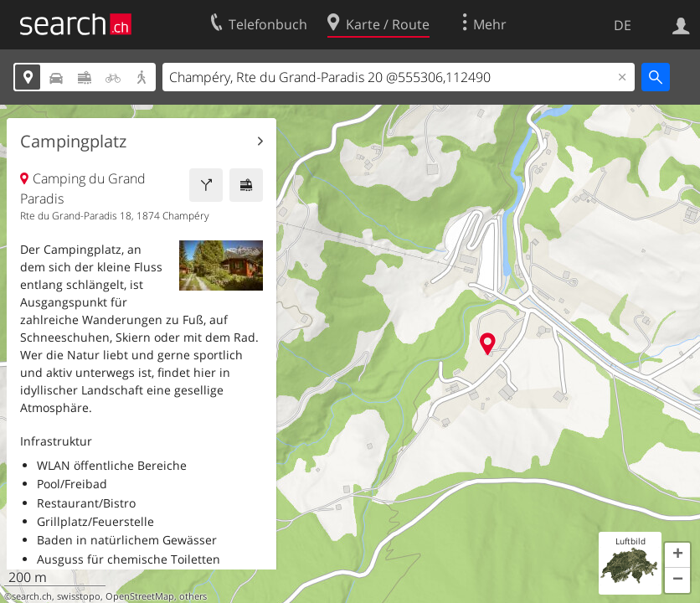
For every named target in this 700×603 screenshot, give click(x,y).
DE (623, 25)
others (193, 596)
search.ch (32, 596)
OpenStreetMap (140, 596)
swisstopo (79, 596)
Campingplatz (73, 142)
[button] (677, 555)
